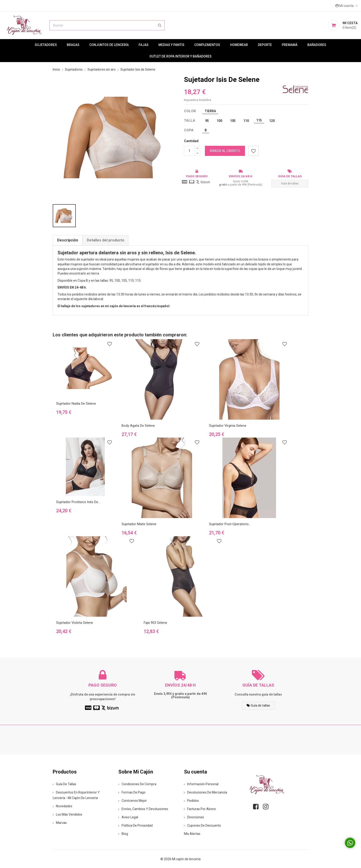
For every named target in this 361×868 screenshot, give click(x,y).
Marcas (60, 822)
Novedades (63, 806)
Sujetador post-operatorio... (230, 524)
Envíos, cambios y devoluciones (143, 809)
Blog (123, 834)
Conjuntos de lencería (109, 45)
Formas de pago (132, 792)
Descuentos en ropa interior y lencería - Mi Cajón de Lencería (76, 795)
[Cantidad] (189, 151)
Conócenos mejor (133, 800)
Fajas (144, 45)
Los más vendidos (67, 814)
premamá (290, 45)
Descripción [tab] (68, 240)
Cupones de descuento (202, 825)
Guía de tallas (290, 183)
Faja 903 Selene (156, 623)
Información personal (201, 784)
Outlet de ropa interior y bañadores (180, 56)
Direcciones (194, 817)
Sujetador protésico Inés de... (78, 502)
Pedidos (191, 800)
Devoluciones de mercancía (205, 792)
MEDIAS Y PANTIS (171, 45)
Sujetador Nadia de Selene (76, 404)
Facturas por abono (200, 809)
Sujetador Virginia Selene (228, 426)
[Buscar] (107, 25)
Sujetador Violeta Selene (75, 623)
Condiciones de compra (137, 784)
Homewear (239, 45)
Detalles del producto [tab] (106, 240)
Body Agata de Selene (138, 426)
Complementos (207, 45)
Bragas (73, 45)
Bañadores (317, 45)
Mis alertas (192, 834)
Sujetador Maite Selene (139, 524)
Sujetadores (46, 45)
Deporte (265, 45)
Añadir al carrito (225, 151)
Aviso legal (128, 817)
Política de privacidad (135, 825)
